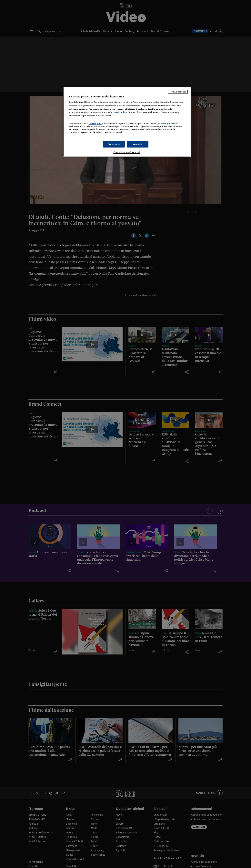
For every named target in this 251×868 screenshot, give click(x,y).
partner (171, 123)
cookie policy (120, 112)
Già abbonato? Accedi (127, 152)
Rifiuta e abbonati (178, 92)
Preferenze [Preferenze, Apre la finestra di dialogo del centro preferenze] (114, 144)
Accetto (138, 144)
